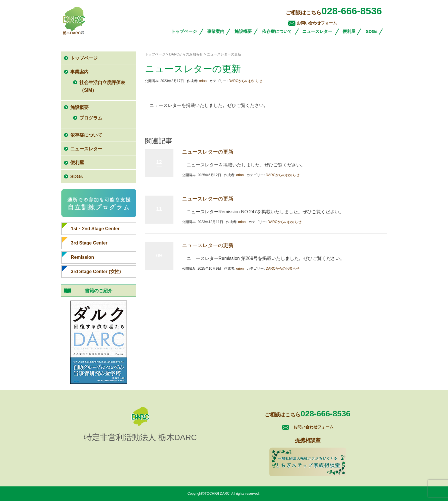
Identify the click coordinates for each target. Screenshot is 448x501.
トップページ (184, 31)
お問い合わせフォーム (317, 23)
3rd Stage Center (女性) (96, 272)
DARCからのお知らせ (245, 81)
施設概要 (243, 31)
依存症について (277, 31)
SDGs (372, 31)
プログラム (91, 118)
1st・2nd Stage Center (95, 229)
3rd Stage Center (89, 243)
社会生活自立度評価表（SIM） (102, 86)
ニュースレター (317, 31)
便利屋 (349, 31)
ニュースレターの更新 (208, 152)
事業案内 (216, 31)
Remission (82, 257)
